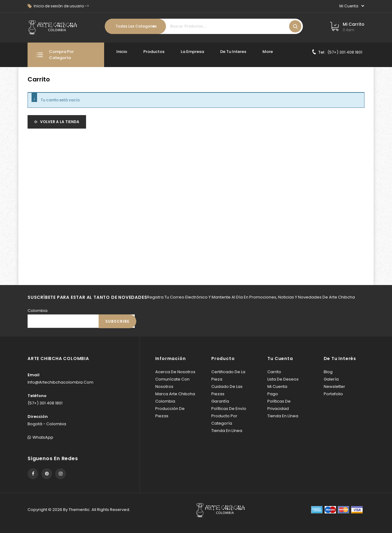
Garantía (220, 401)
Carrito (274, 372)
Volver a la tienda (59, 122)
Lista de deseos (283, 379)
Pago (273, 394)
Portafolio (333, 394)
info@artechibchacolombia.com (60, 382)
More (268, 52)
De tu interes (233, 52)
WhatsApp (40, 437)
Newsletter (334, 387)
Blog (328, 372)
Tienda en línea (227, 431)
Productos (154, 52)
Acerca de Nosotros (175, 372)
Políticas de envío (229, 409)
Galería (331, 379)
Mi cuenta (277, 387)
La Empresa (192, 52)
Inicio (122, 52)
